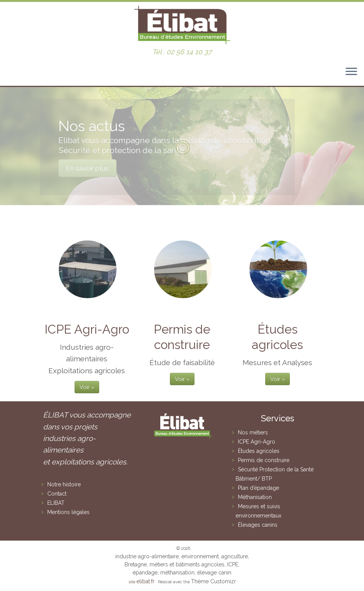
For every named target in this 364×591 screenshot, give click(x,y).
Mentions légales (68, 512)
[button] (348, 11)
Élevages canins (258, 525)
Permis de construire (264, 460)
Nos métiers (253, 432)
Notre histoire (64, 484)
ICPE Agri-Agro (257, 442)
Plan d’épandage (258, 488)
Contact (57, 494)
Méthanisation (255, 497)
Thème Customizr (214, 581)
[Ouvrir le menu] (351, 72)
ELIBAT (56, 503)
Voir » (87, 387)
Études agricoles (259, 451)
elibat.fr (145, 581)
